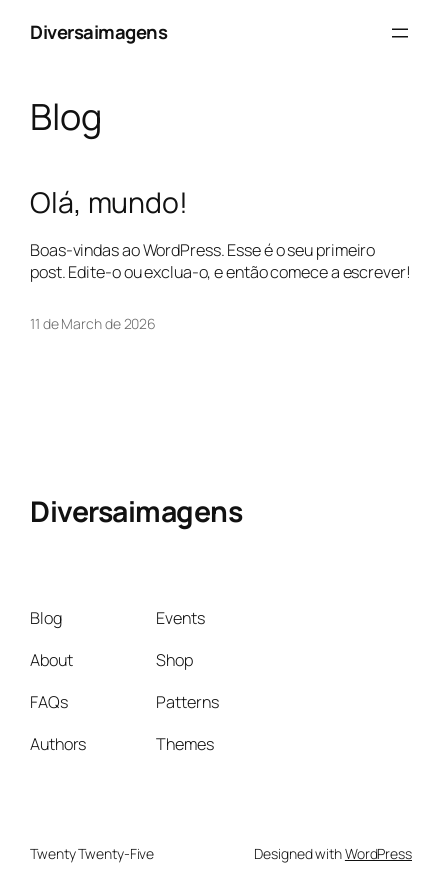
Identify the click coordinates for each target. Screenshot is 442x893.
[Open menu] (400, 33)
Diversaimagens (98, 32)
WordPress (378, 853)
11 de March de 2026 (93, 323)
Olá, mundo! (109, 203)
